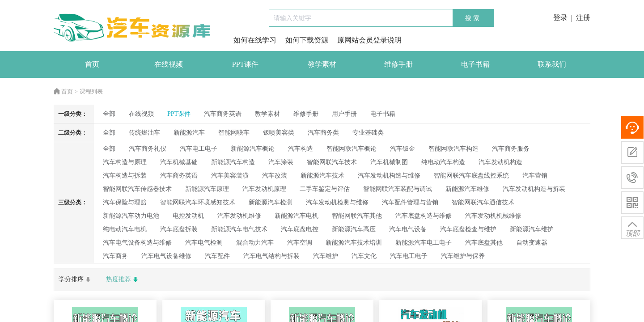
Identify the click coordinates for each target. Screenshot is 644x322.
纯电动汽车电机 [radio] (125, 229)
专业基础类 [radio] (368, 133)
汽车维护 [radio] (326, 256)
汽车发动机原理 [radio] (264, 189)
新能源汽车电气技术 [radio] (239, 229)
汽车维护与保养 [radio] (463, 256)
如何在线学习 (255, 40)
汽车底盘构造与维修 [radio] (424, 216)
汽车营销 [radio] (535, 176)
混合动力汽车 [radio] (255, 243)
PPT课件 (246, 64)
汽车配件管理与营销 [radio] (410, 202)
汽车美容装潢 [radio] (230, 176)
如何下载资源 (307, 40)
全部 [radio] (109, 114)
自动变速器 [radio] (532, 243)
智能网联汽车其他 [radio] (357, 216)
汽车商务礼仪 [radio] (148, 149)
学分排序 (76, 280)
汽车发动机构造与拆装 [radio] (534, 189)
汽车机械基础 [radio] (179, 162)
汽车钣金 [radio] (402, 149)
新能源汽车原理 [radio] (207, 189)
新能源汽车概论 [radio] (253, 149)
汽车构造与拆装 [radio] (125, 176)
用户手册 (344, 114)
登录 (560, 18)
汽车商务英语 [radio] (179, 176)
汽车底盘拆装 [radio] (179, 229)
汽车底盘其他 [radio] (484, 243)
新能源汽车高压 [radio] (354, 229)
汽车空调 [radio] (300, 243)
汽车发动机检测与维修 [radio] (337, 202)
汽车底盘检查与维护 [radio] (468, 229)
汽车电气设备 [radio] (408, 229)
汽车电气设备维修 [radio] (166, 256)
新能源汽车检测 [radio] (271, 202)
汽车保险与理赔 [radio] (125, 202)
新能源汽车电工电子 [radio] (424, 243)
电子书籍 (475, 64)
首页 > (66, 91)
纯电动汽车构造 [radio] (443, 162)
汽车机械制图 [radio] (389, 162)
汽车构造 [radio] (301, 149)
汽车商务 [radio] (115, 256)
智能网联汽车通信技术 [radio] (483, 202)
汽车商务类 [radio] (323, 133)
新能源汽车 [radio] (189, 133)
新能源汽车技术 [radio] (322, 176)
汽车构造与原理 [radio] (125, 162)
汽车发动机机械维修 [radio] (493, 216)
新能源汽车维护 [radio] (532, 229)
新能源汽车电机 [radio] (297, 216)
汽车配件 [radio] (217, 256)
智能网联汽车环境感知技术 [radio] (198, 202)
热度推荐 (123, 280)
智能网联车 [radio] (234, 133)
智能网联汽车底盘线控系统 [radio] (471, 176)
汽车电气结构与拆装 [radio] (271, 256)
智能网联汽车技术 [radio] (332, 162)
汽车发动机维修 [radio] (239, 216)
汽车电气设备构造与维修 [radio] (137, 243)
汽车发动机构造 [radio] (500, 162)
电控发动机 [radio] (188, 216)
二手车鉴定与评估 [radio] (325, 189)
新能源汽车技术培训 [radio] (354, 243)
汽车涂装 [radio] (281, 162)
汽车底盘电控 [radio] (300, 229)
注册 (583, 18)
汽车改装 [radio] (275, 176)
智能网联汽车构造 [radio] (453, 149)
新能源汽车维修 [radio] (467, 189)
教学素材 (322, 64)
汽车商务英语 (223, 114)
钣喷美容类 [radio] (279, 133)
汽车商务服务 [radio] (511, 149)
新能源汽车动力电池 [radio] (131, 216)
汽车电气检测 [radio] (204, 243)
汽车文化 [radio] (364, 256)
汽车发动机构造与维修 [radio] (389, 176)
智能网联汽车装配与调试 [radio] (398, 189)
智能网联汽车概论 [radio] (352, 149)
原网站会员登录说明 (369, 40)
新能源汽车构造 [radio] (233, 162)
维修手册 (398, 64)
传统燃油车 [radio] (144, 133)
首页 (92, 64)
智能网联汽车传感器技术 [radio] (137, 189)
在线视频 (169, 64)
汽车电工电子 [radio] (199, 149)
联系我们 (552, 64)
